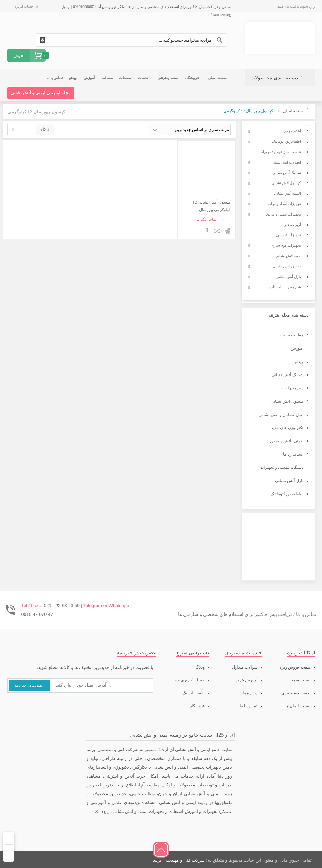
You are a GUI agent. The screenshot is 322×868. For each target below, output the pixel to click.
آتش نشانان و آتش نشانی (281, 414)
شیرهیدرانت (293, 388)
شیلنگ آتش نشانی (287, 375)
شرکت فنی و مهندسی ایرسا (179, 860)
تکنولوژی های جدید (287, 428)
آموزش (297, 348)
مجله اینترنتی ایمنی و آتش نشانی (41, 93)
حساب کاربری (24, 6)
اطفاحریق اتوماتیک (287, 494)
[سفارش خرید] (190, 130)
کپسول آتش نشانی (287, 401)
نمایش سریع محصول (207, 231)
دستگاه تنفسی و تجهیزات (282, 467)
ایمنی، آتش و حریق (287, 441)
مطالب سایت (291, 335)
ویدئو (299, 362)
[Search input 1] (131, 40)
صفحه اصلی (293, 111)
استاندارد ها (293, 454)
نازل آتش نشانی (289, 481)
